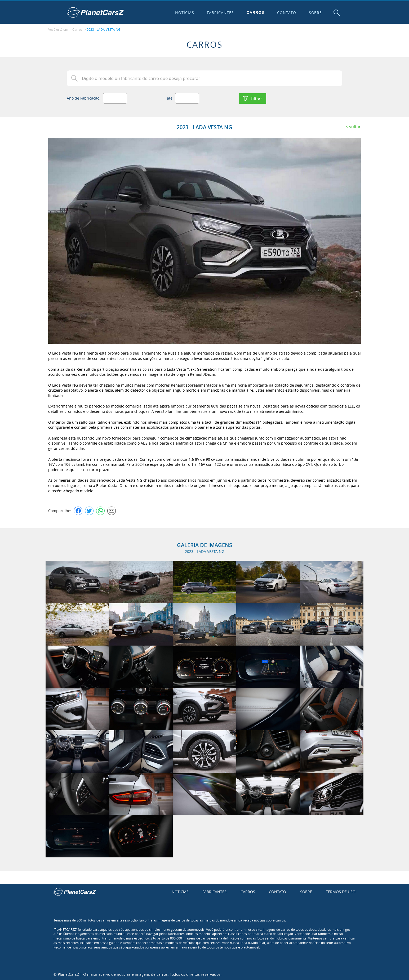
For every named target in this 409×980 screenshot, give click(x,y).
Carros (255, 12)
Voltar (355, 126)
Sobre (315, 13)
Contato (286, 13)
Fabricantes (220, 13)
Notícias (184, 13)
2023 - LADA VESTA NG (104, 29)
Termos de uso (341, 891)
